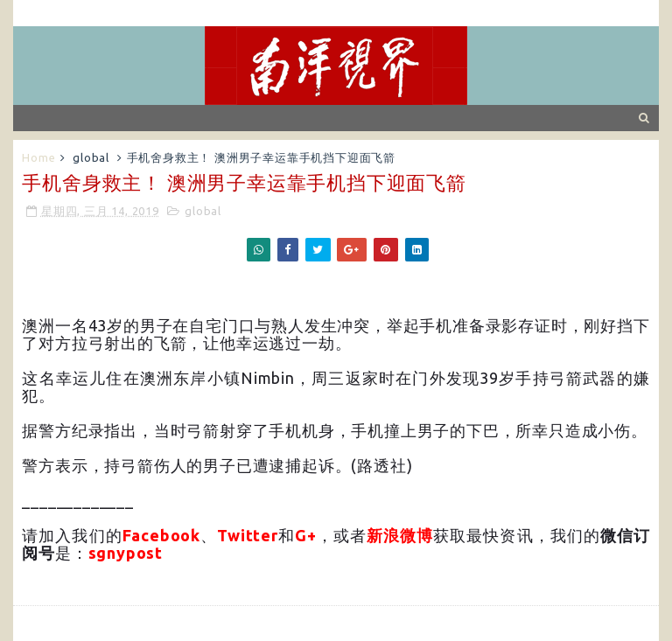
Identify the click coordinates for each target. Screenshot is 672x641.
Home (38, 157)
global (91, 157)
